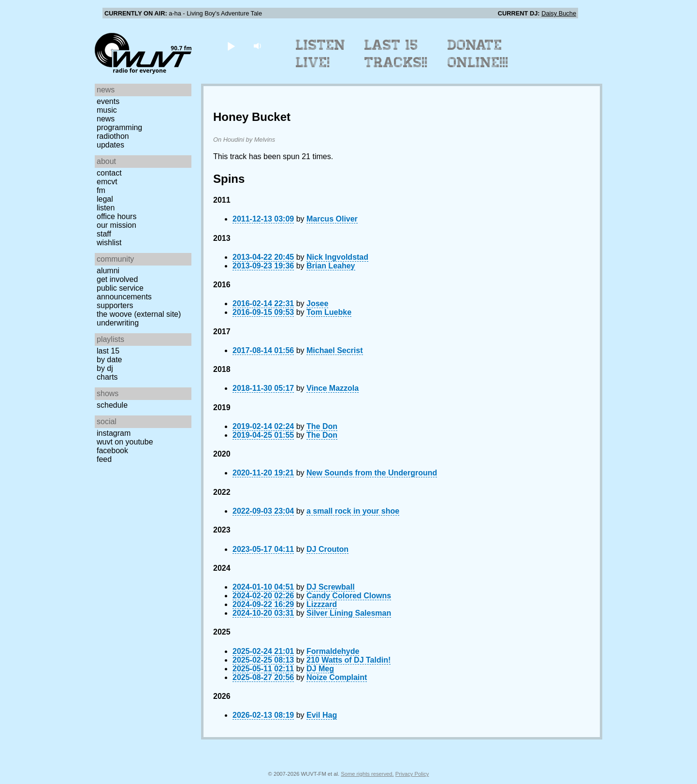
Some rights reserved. (367, 774)
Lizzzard (322, 604)
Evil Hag (322, 715)
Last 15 (108, 351)
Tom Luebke (329, 312)
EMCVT (107, 182)
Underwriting (118, 323)
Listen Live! (321, 54)
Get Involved (117, 279)
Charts (107, 377)
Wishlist (109, 243)
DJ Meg (320, 669)
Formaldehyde (333, 651)
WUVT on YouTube (125, 442)
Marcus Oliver (332, 219)
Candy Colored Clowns (349, 596)
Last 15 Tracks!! (396, 54)
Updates (110, 145)
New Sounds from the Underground (372, 473)
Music (107, 110)
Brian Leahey (331, 266)
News (106, 119)
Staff (104, 234)
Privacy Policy (412, 774)
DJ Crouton (327, 549)
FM (101, 190)
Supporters (115, 305)
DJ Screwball (331, 587)
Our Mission (116, 225)
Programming (119, 127)
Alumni (108, 271)
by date (109, 360)
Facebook (112, 451)
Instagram (114, 433)
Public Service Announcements (124, 292)
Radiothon (113, 136)
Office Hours (116, 216)
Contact (109, 173)
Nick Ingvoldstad (337, 257)
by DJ (105, 368)
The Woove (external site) (139, 314)
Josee (317, 303)
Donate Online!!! (478, 54)
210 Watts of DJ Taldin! (348, 660)
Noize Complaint (337, 677)
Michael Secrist (335, 350)
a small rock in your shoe (353, 511)
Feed (104, 459)
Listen (106, 208)
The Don (322, 426)
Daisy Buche (559, 13)
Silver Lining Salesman (349, 613)
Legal (105, 199)
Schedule (112, 405)
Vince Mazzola (333, 388)
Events (108, 101)
